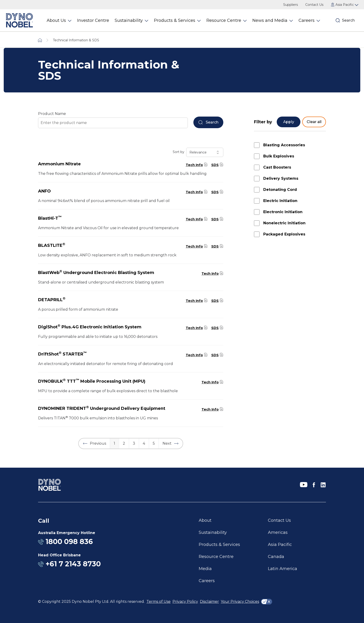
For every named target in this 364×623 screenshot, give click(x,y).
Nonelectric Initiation (284, 223)
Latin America (283, 569)
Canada (276, 557)
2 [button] (124, 443)
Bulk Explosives (279, 156)
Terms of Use (159, 602)
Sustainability (213, 532)
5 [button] (154, 443)
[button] (94, 444)
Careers (207, 581)
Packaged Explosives (284, 234)
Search (348, 20)
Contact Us (314, 5)
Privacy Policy (185, 602)
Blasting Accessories (284, 145)
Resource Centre (216, 557)
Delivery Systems (281, 178)
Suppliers (291, 5)
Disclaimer (209, 602)
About (205, 520)
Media (205, 569)
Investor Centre (93, 20)
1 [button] (114, 443)
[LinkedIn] (323, 485)
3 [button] (134, 443)
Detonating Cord (280, 190)
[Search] (338, 20)
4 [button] (144, 443)
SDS (215, 165)
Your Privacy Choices (240, 602)
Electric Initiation (280, 201)
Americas (278, 532)
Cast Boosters (277, 167)
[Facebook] (314, 485)
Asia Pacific (280, 545)
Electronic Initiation (283, 212)
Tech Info (194, 165)
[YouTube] (304, 485)
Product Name (52, 114)
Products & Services (219, 545)
